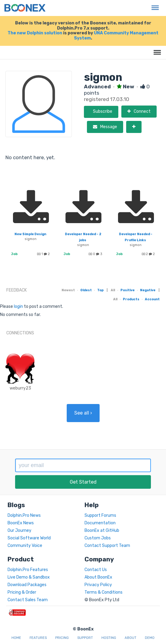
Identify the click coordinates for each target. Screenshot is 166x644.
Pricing (62, 638)
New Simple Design (30, 234)
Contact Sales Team (28, 600)
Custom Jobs (98, 538)
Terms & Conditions (104, 592)
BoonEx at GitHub (102, 530)
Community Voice (25, 546)
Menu (154, 5)
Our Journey (19, 530)
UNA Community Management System (116, 36)
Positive (128, 290)
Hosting (109, 638)
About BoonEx (98, 577)
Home (16, 638)
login (18, 306)
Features (38, 638)
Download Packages (27, 585)
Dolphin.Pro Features (28, 570)
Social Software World (29, 538)
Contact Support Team (107, 546)
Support (85, 638)
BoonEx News (21, 523)
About (131, 638)
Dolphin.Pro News (24, 515)
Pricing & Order (22, 592)
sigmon (31, 239)
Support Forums (100, 515)
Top (100, 290)
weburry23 (20, 388)
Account (152, 299)
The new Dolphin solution (35, 33)
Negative (148, 290)
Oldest (86, 290)
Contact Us (96, 570)
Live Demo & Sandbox (29, 577)
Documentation (100, 523)
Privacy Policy (98, 585)
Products (131, 299)
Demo (150, 638)
